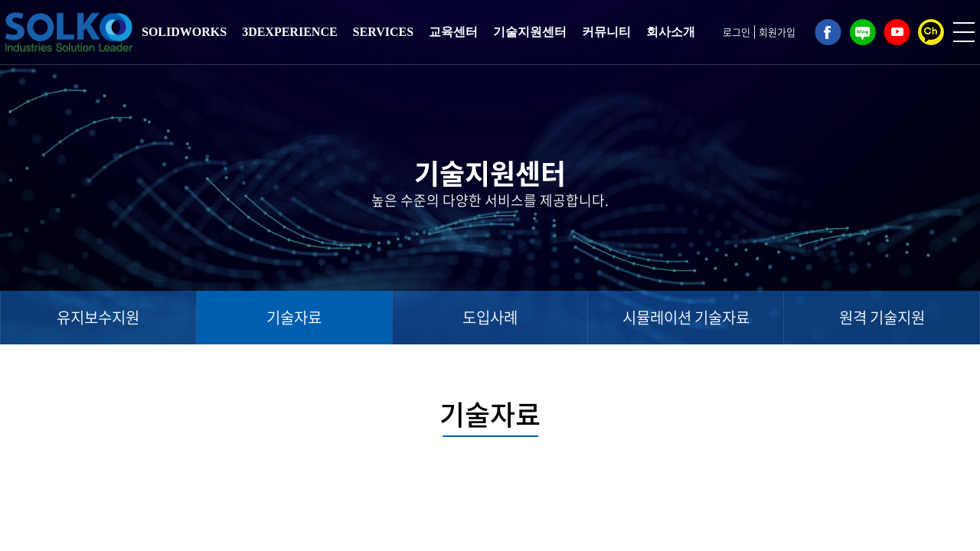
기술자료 (294, 317)
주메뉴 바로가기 (0, 0)
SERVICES (383, 32)
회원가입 (777, 32)
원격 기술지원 (882, 317)
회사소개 (671, 32)
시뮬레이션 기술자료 (686, 317)
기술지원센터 (530, 32)
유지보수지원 (98, 317)
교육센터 (453, 32)
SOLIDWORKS (184, 32)
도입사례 (490, 317)
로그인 (737, 32)
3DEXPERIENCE (289, 32)
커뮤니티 (606, 32)
